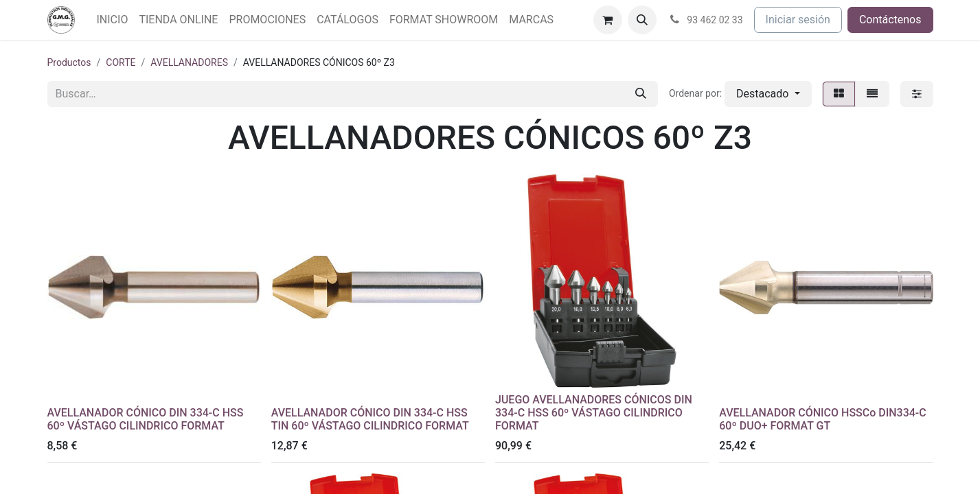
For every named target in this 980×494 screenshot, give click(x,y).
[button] (642, 20)
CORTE (121, 62)
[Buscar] (641, 94)
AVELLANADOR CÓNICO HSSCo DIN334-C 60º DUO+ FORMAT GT (823, 419)
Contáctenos (890, 20)
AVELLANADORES (189, 62)
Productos (69, 62)
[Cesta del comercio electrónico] (608, 20)
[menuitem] (113, 20)
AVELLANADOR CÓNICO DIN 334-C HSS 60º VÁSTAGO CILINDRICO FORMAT (146, 419)
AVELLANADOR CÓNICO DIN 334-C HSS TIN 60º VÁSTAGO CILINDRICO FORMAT (370, 419)
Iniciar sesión (798, 20)
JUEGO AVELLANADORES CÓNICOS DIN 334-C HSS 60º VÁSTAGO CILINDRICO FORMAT (594, 413)
